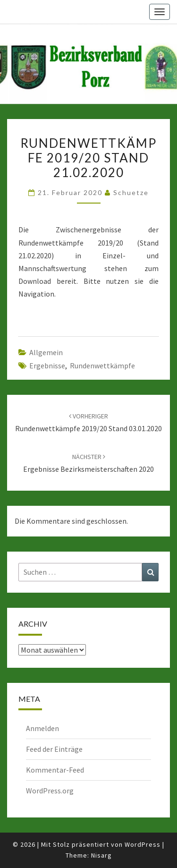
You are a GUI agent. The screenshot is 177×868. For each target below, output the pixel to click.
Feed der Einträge (54, 749)
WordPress (143, 844)
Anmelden (42, 728)
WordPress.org (50, 791)
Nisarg (101, 855)
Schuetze (131, 192)
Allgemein (46, 352)
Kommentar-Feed (55, 770)
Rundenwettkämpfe (102, 366)
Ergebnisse (47, 366)
